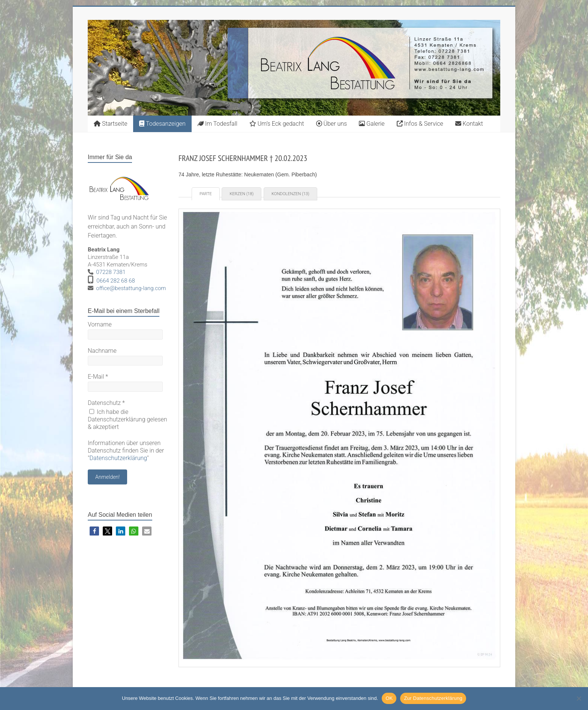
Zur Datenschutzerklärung (433, 698)
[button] (94, 531)
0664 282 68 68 (116, 281)
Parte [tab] (206, 194)
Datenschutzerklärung (118, 458)
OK (389, 698)
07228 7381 (111, 272)
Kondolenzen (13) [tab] (290, 194)
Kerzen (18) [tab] (241, 194)
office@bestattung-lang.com (131, 288)
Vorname (100, 324)
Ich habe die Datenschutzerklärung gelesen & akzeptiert (127, 419)
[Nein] (579, 698)
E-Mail (98, 377)
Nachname (102, 351)
